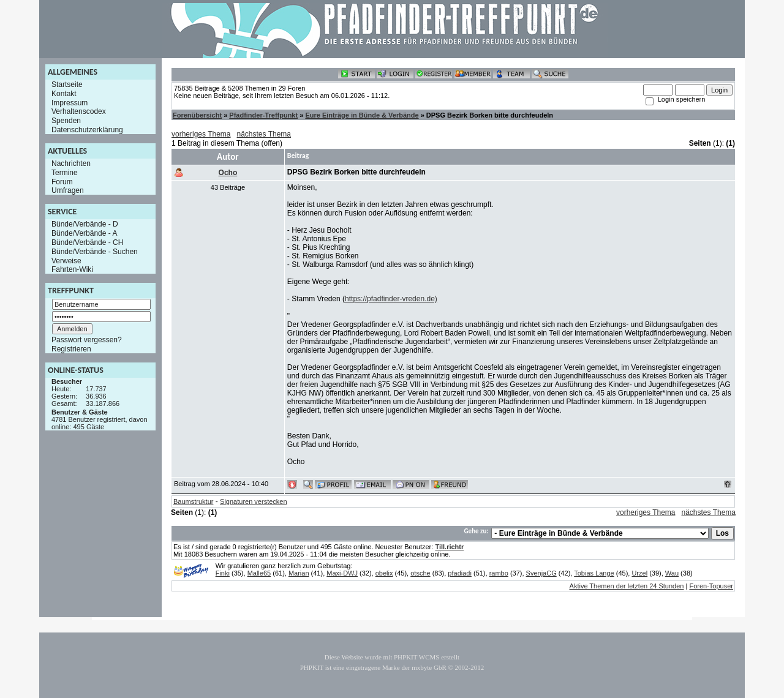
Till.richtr (449, 547)
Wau (672, 573)
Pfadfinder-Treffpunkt (263, 115)
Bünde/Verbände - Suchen (95, 252)
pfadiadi (460, 573)
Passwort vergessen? (87, 340)
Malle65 (259, 573)
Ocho (228, 173)
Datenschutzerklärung (87, 130)
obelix (384, 573)
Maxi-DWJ (342, 573)
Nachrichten (71, 163)
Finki (223, 573)
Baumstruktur (193, 501)
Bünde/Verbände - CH (87, 242)
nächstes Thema (264, 134)
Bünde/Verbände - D (85, 224)
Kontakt (64, 94)
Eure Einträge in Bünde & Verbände (362, 115)
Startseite (67, 84)
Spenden (66, 121)
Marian (299, 573)
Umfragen (68, 190)
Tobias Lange (594, 573)
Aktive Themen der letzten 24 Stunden (627, 586)
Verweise (66, 260)
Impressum (70, 102)
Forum (62, 181)
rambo (499, 573)
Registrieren (71, 349)
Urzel (639, 573)
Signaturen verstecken (253, 501)
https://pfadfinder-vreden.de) (391, 299)
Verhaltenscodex (79, 111)
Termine (65, 173)
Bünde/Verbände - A (84, 233)
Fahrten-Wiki (72, 269)
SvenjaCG (541, 573)
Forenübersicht (197, 115)
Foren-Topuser (711, 586)
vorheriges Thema (201, 134)
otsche (420, 573)
